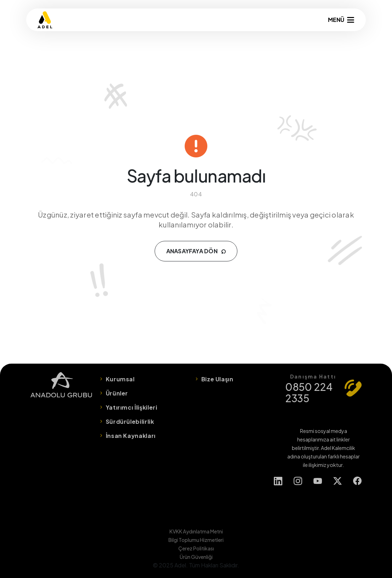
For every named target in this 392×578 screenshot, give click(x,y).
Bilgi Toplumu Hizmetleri (196, 540)
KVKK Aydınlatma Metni (196, 531)
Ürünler (117, 393)
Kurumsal (120, 379)
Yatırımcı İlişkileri (132, 407)
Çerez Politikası (196, 548)
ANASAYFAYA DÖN (196, 251)
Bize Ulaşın (217, 379)
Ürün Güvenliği (196, 557)
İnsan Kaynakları (131, 436)
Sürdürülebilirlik (130, 421)
